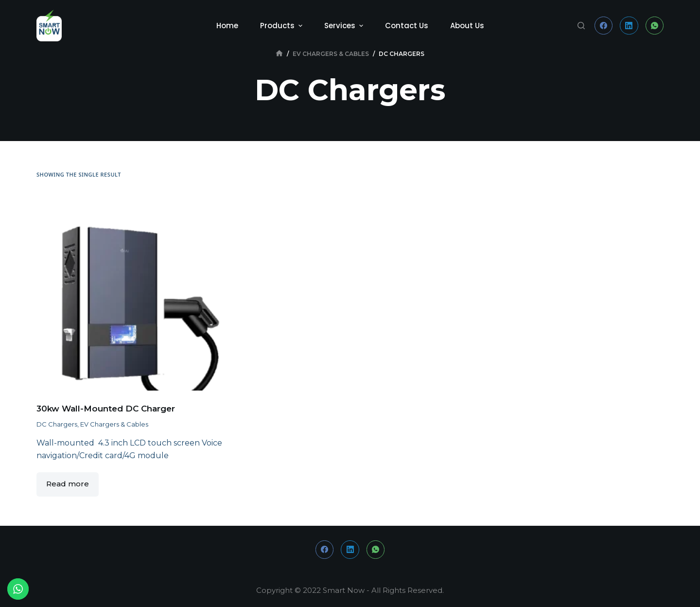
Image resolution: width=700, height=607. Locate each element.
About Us (467, 26)
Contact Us (407, 26)
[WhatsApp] (655, 26)
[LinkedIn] (629, 26)
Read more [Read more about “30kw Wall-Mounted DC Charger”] (68, 484)
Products (282, 26)
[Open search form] (581, 26)
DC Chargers (57, 424)
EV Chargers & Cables (114, 424)
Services (345, 26)
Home (227, 26)
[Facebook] (604, 26)
